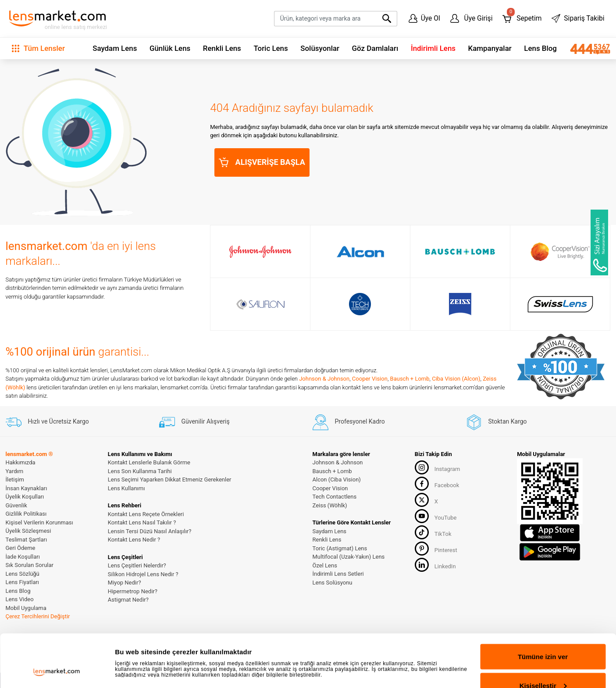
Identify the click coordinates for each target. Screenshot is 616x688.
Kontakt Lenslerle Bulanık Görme (149, 462)
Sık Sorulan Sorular (30, 565)
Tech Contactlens (335, 497)
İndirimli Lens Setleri (338, 574)
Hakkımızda (21, 462)
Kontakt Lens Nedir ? (134, 540)
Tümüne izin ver (543, 607)
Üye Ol (424, 18)
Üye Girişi (472, 18)
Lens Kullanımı (126, 488)
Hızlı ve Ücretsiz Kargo (47, 421)
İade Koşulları (23, 557)
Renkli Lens (222, 48)
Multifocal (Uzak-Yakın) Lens (349, 557)
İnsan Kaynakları (27, 488)
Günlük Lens (170, 48)
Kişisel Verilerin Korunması (39, 522)
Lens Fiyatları (23, 582)
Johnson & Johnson (324, 379)
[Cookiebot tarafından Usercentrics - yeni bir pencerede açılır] (57, 671)
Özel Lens (325, 565)
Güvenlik (16, 505)
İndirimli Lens (433, 48)
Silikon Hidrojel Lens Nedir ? (143, 574)
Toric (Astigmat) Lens (340, 548)
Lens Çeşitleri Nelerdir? (137, 565)
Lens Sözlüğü (23, 574)
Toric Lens (271, 48)
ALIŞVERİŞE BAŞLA (262, 162)
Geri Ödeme (21, 548)
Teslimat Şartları (27, 540)
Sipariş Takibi (578, 18)
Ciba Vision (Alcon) (456, 379)
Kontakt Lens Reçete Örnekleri (146, 514)
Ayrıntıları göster (141, 647)
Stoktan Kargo (497, 421)
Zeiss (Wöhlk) (330, 505)
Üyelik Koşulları (25, 497)
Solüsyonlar (320, 48)
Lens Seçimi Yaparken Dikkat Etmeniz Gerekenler (170, 479)
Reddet (543, 665)
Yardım (15, 471)
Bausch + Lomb (410, 379)
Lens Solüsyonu (333, 583)
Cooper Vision (370, 379)
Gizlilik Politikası (26, 514)
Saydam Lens (115, 48)
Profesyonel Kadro (349, 421)
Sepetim (522, 16)
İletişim (15, 479)
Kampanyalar (490, 48)
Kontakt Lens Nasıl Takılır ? (142, 522)
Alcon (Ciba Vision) (337, 479)
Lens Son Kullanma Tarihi (140, 471)
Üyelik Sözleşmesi (28, 531)
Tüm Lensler (38, 48)
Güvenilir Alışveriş (194, 421)
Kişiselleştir (543, 636)
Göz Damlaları (375, 48)
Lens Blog (540, 48)
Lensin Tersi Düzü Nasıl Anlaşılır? (150, 531)
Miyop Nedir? (125, 583)
